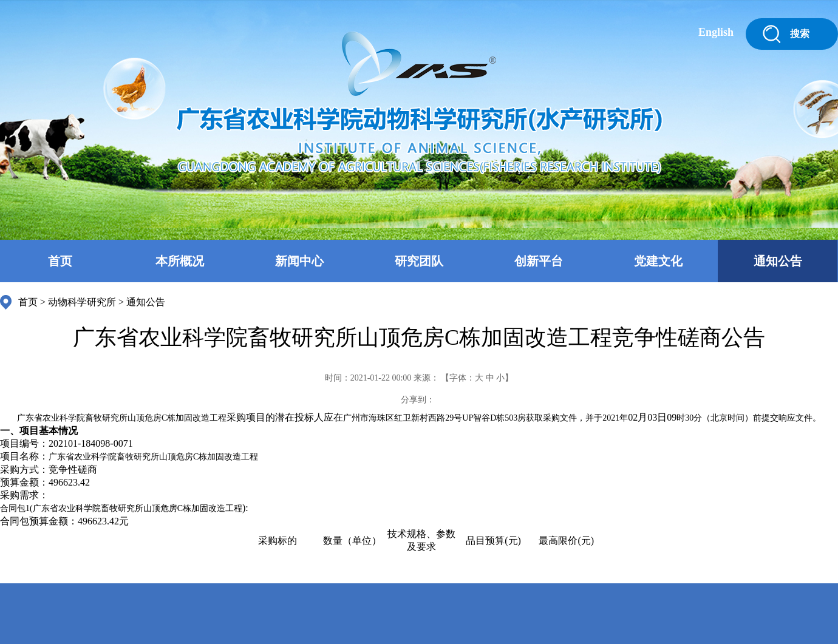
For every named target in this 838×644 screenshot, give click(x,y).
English (716, 32)
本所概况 (180, 261)
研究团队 (419, 261)
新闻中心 (299, 261)
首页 (60, 261)
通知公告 (778, 261)
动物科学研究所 (82, 302)
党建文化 (658, 261)
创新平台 (539, 261)
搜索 (800, 34)
